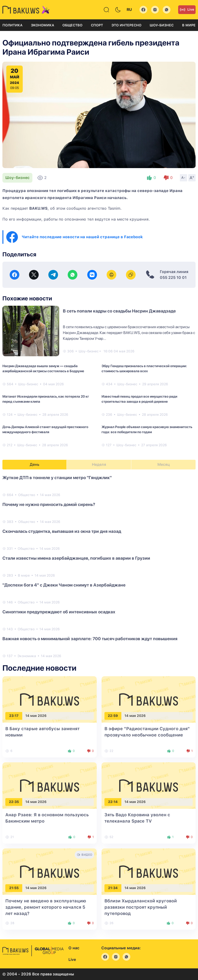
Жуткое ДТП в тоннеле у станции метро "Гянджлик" (57, 478)
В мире (189, 25)
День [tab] (35, 464)
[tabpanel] (99, 566)
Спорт (97, 25)
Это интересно (126, 25)
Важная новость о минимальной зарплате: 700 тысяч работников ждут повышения (90, 639)
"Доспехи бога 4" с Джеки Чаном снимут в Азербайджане (64, 585)
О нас (74, 948)
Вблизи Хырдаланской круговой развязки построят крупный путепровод (141, 907)
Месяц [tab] (164, 464)
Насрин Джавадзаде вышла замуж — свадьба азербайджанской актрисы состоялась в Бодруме (43, 368)
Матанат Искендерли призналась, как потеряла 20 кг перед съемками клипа (46, 399)
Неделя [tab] (99, 464)
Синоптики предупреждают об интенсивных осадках (59, 612)
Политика (12, 25)
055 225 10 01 (173, 278)
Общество (72, 25)
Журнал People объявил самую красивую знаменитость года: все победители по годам (147, 429)
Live (187, 10)
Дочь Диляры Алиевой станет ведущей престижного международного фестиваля (45, 429)
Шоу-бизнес (162, 25)
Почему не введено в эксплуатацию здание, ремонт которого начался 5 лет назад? (46, 907)
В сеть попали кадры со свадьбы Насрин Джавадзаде (119, 311)
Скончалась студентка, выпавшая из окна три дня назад (62, 531)
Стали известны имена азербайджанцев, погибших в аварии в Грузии (76, 558)
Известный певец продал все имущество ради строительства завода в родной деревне (139, 399)
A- (183, 178)
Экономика (43, 25)
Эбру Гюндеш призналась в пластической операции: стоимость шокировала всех (144, 368)
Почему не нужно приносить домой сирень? (49, 504)
